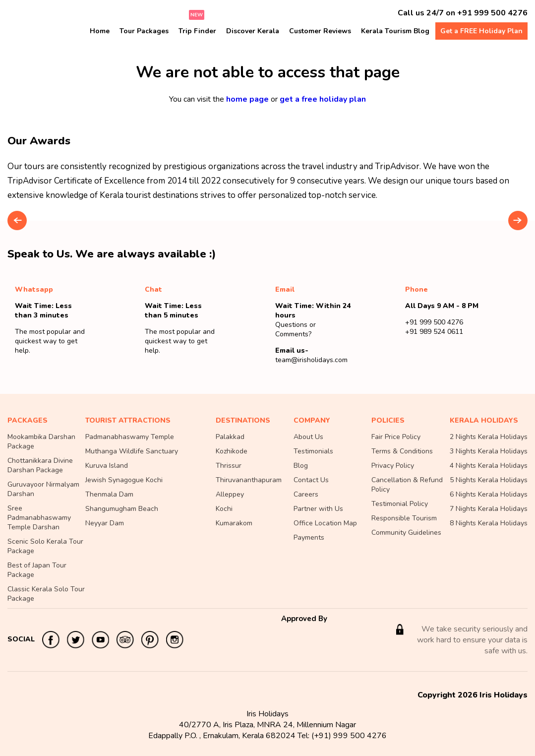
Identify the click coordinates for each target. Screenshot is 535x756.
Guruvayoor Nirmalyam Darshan (43, 489)
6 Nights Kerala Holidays (489, 494)
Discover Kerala (253, 31)
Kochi (224, 509)
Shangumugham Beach (122, 509)
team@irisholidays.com (311, 360)
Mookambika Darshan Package (41, 441)
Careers (306, 494)
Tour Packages (144, 31)
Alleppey (230, 494)
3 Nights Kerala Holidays (489, 451)
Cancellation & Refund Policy (407, 485)
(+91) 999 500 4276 (349, 736)
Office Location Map (325, 523)
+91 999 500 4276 (492, 13)
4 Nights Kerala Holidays (489, 466)
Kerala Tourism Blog (395, 31)
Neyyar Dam (105, 523)
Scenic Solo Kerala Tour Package (45, 546)
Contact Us (311, 480)
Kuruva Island (107, 466)
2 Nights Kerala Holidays (489, 437)
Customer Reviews (320, 31)
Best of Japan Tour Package (37, 570)
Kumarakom (234, 523)
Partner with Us (318, 509)
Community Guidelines (406, 533)
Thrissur (229, 466)
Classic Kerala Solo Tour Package (46, 594)
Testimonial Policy (400, 504)
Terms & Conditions (402, 451)
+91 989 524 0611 (434, 332)
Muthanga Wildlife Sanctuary (132, 451)
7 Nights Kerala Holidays (489, 509)
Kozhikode (232, 451)
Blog (301, 466)
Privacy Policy (393, 466)
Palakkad (230, 437)
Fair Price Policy (396, 437)
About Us (308, 437)
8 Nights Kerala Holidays (489, 523)
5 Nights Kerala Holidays (489, 480)
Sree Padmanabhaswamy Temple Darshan (39, 518)
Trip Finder (197, 31)
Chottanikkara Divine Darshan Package (40, 465)
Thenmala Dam (109, 494)
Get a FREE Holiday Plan (481, 31)
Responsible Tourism (404, 518)
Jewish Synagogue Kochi (124, 480)
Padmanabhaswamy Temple (130, 437)
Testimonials (313, 451)
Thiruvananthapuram (249, 480)
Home (100, 31)
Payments (309, 537)
